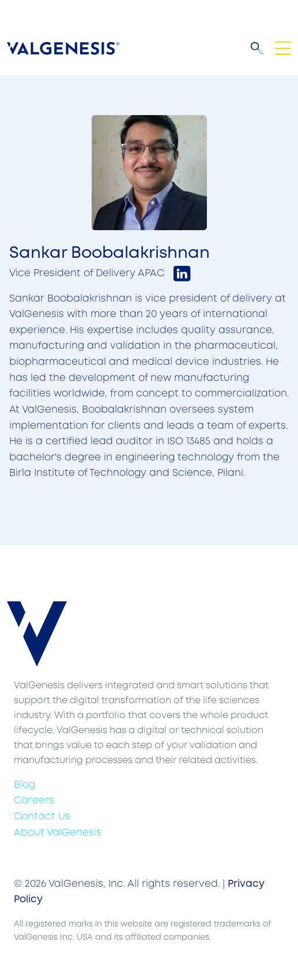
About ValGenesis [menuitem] (58, 833)
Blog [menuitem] (24, 785)
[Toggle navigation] (283, 48)
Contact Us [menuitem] (42, 817)
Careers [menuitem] (34, 801)
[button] (257, 48)
